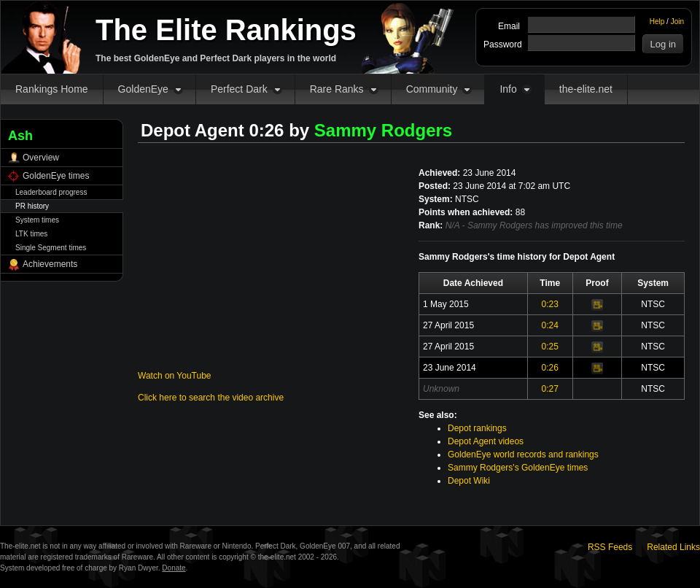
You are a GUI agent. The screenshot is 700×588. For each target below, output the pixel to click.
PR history (32, 206)
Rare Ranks (337, 89)
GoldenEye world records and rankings (523, 454)
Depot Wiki (469, 481)
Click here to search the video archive (211, 398)
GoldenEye (143, 89)
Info (508, 89)
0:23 (550, 304)
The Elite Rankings (226, 30)
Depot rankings (477, 428)
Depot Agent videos (486, 441)
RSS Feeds (610, 547)
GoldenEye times (56, 176)
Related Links (673, 547)
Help (657, 22)
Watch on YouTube (175, 376)
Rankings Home (52, 89)
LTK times (31, 234)
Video (597, 305)
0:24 (550, 325)
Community (432, 89)
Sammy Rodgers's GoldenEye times (518, 468)
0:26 (550, 368)
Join (677, 22)
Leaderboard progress (51, 192)
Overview (41, 158)
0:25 (550, 347)
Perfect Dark (239, 89)
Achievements (50, 264)
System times (37, 220)
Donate (174, 568)
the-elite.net (586, 89)
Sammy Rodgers (383, 130)
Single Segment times (51, 248)
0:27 (550, 389)
